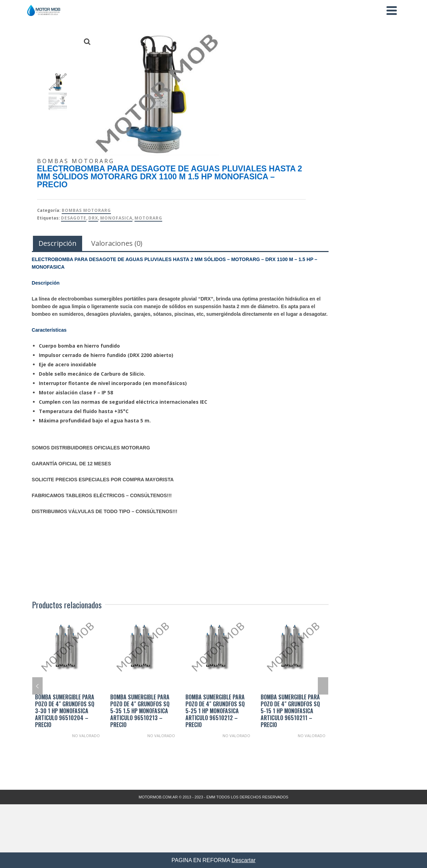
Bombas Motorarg (86, 210)
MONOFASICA (116, 218)
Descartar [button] (243, 860)
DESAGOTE (74, 218)
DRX (93, 218)
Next (323, 686)
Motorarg (148, 218)
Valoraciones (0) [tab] (117, 243)
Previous (37, 686)
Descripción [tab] (58, 243)
